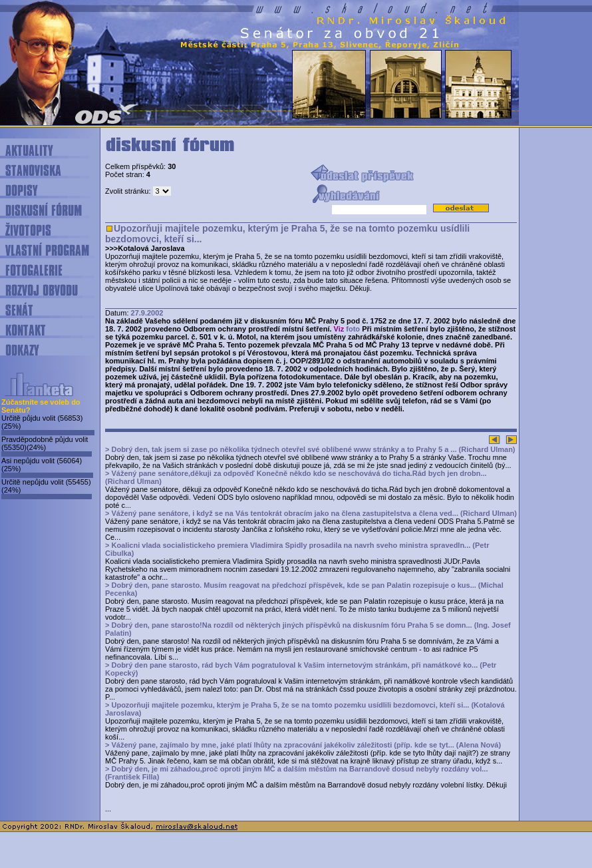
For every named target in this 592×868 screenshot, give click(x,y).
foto (353, 329)
